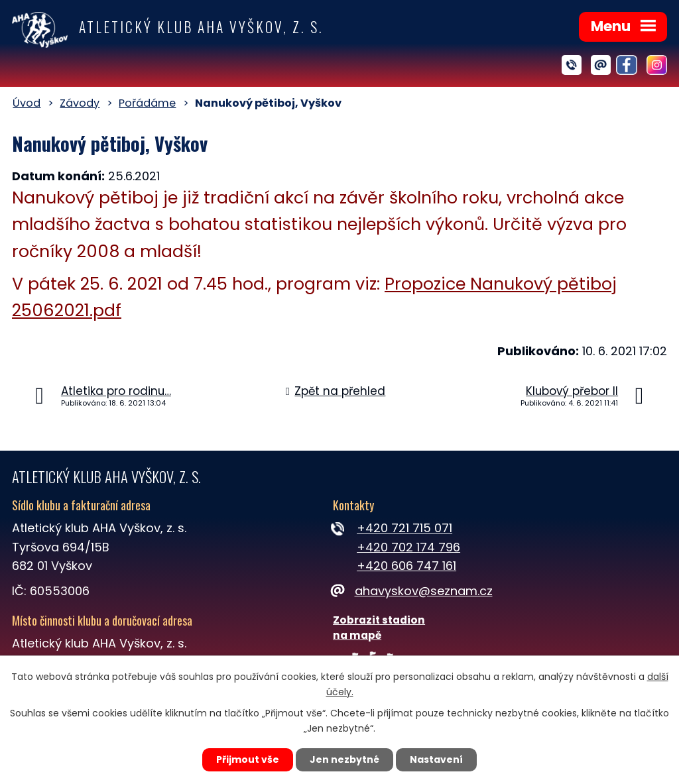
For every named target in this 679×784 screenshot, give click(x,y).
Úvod (27, 103)
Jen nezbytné (344, 759)
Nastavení (436, 759)
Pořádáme (147, 103)
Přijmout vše (248, 759)
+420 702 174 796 (408, 547)
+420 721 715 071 (404, 528)
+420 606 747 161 (406, 566)
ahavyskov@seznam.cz (412, 591)
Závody (80, 103)
